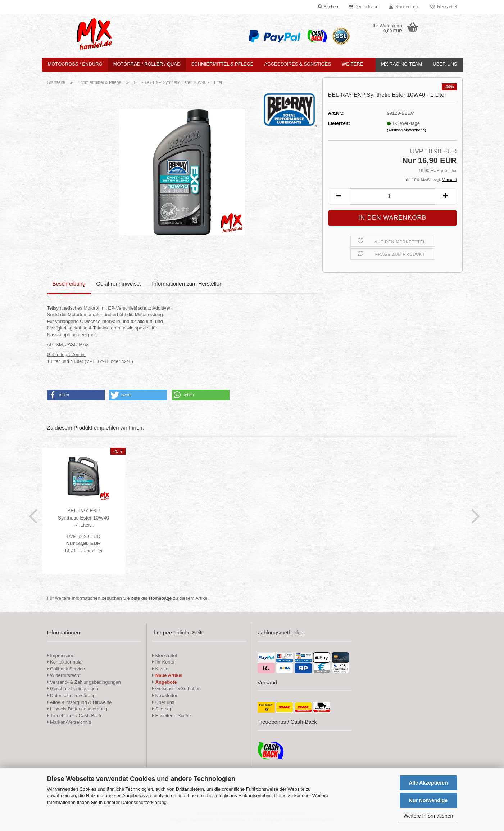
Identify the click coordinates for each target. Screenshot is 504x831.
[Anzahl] (392, 196)
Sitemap (162, 709)
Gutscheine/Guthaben (176, 689)
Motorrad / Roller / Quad (147, 64)
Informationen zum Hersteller (187, 284)
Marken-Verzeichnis (69, 722)
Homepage (160, 598)
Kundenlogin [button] (404, 7)
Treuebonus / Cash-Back (74, 716)
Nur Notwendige (428, 800)
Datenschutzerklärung (144, 802)
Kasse (160, 669)
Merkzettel (444, 7)
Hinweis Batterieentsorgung (77, 709)
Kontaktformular (65, 662)
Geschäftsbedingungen (73, 689)
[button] (364, 7)
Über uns (445, 64)
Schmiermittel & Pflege (223, 64)
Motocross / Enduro (75, 64)
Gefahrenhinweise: (119, 284)
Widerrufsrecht (64, 675)
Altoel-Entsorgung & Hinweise (80, 702)
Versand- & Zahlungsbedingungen (84, 682)
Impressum (62, 655)
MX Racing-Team (401, 64)
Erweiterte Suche (172, 716)
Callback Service (66, 669)
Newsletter (165, 695)
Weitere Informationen (428, 816)
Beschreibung (69, 284)
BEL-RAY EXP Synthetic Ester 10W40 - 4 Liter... (83, 518)
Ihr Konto (163, 662)
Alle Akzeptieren (428, 783)
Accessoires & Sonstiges (298, 64)
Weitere (352, 64)
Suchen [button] (328, 7)
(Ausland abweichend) (407, 130)
